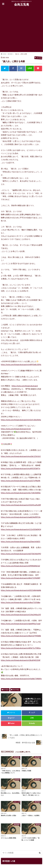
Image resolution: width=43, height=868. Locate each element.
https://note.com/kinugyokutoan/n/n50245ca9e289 (21, 505)
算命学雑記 (16, 690)
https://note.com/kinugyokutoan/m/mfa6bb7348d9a (21, 679)
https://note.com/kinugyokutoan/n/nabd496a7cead (21, 624)
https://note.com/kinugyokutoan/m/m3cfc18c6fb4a (21, 420)
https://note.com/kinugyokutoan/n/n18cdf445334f (21, 660)
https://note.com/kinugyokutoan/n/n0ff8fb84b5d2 (20, 566)
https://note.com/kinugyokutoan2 (25, 386)
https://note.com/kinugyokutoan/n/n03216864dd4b (21, 590)
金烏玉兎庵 (22, 4)
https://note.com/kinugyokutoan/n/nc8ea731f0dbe (21, 602)
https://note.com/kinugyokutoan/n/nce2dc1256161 (21, 456)
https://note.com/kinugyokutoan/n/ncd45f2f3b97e (21, 468)
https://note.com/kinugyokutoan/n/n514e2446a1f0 (21, 615)
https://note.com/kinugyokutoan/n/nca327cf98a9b (21, 481)
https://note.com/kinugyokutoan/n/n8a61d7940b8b (21, 636)
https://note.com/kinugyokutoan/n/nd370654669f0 (21, 554)
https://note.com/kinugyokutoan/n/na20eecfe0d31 (21, 542)
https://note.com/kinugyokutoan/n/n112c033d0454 (21, 529)
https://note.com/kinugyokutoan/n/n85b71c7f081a (21, 648)
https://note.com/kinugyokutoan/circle (16, 429)
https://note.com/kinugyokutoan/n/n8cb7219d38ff (21, 578)
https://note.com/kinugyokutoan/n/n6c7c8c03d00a (21, 493)
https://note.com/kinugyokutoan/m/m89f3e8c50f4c (21, 364)
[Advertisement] (21, 30)
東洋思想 (6, 690)
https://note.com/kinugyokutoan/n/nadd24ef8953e (21, 517)
